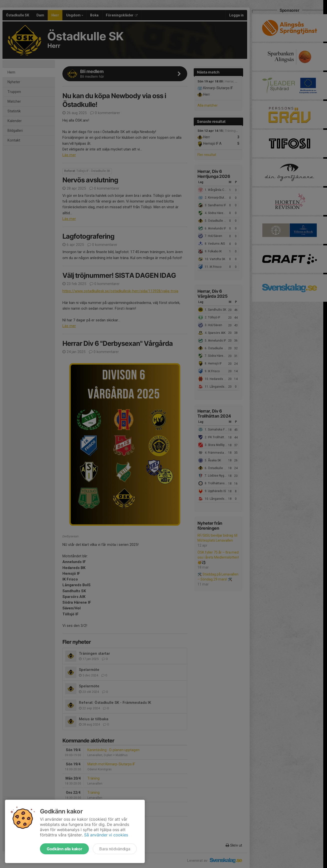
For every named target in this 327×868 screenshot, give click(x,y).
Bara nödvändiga (115, 849)
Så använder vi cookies (106, 835)
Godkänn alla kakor (64, 849)
